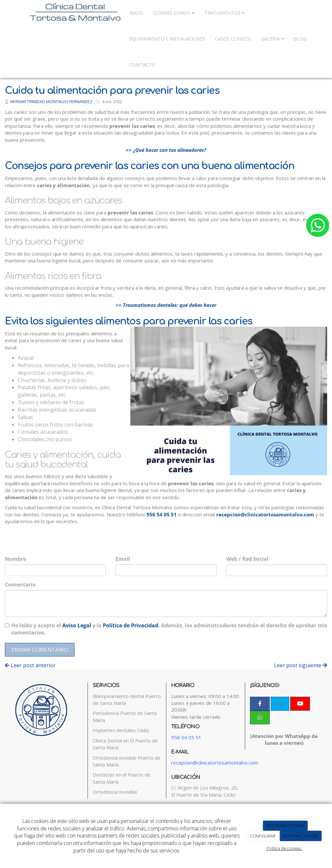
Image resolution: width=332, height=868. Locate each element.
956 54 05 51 (162, 514)
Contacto (142, 65)
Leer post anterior (30, 665)
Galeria (273, 39)
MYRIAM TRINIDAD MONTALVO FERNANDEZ (51, 102)
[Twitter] (280, 704)
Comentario (20, 585)
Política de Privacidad (130, 625)
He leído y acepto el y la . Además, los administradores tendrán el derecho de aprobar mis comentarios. (169, 629)
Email (123, 559)
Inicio (136, 13)
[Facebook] (260, 704)
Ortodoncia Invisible (115, 792)
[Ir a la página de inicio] (62, 13)
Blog (300, 39)
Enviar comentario (40, 650)
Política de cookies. (284, 848)
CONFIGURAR (263, 836)
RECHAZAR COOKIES (285, 826)
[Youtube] (300, 704)
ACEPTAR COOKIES (301, 836)
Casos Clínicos (233, 39)
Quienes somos (174, 13)
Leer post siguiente (301, 665)
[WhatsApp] (260, 717)
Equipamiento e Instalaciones (167, 39)
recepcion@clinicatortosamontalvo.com (265, 514)
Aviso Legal (77, 625)
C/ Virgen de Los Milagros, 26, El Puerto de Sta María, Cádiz (205, 791)
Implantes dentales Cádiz (121, 730)
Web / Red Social (247, 559)
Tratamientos (225, 13)
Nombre (15, 559)
